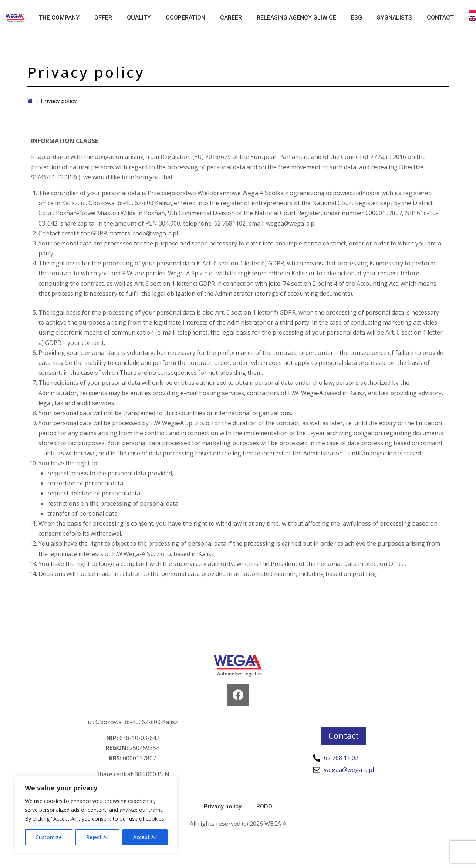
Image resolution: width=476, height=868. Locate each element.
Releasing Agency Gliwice (296, 18)
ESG (357, 18)
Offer (103, 18)
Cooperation (185, 18)
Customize (49, 837)
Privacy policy (223, 806)
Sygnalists (394, 18)
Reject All (97, 837)
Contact (440, 18)
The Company (59, 18)
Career (231, 18)
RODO (264, 806)
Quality (139, 18)
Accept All (145, 837)
